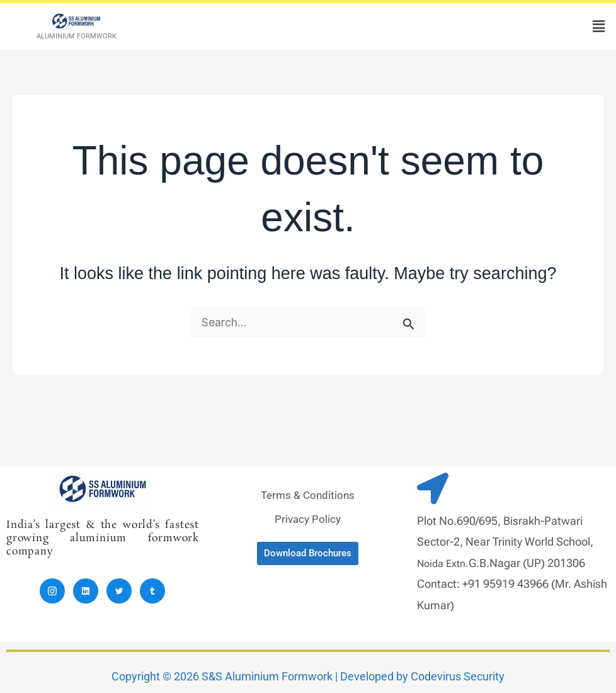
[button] (599, 26)
